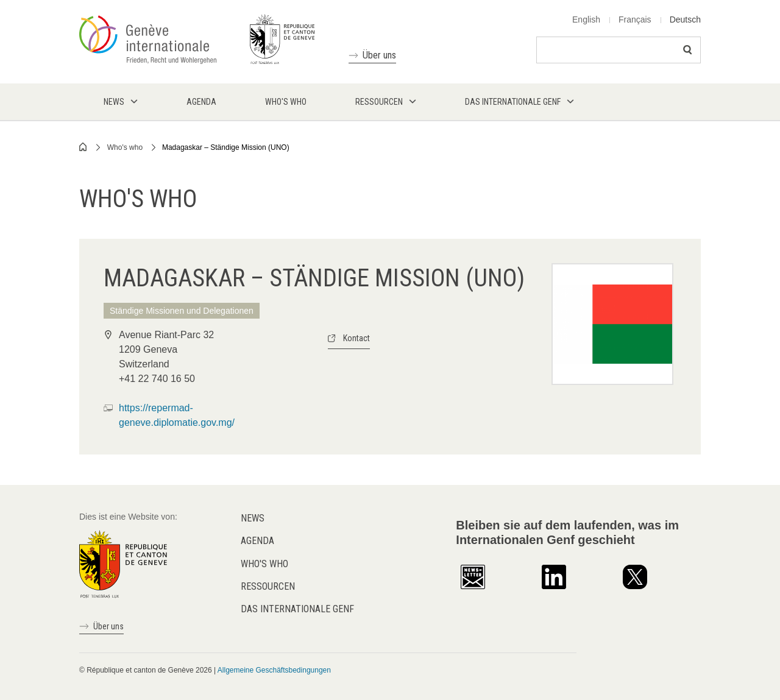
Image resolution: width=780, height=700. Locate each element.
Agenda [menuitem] (201, 102)
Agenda (257, 541)
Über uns (379, 55)
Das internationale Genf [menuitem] (513, 102)
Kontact (356, 338)
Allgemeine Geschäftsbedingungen (274, 670)
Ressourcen (268, 586)
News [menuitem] (114, 102)
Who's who (125, 147)
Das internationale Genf (297, 609)
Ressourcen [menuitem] (379, 102)
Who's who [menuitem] (286, 102)
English (586, 19)
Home (83, 147)
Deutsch (685, 19)
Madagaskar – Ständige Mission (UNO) (226, 147)
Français (635, 19)
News (253, 518)
